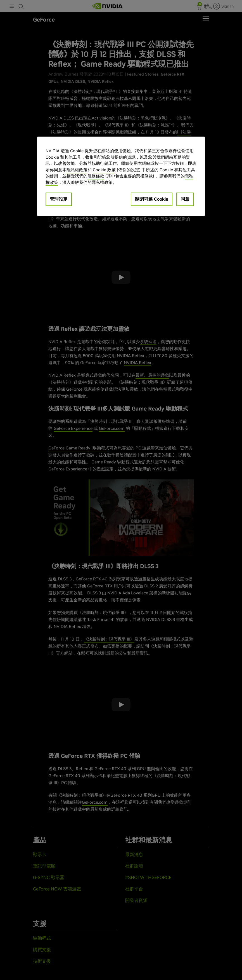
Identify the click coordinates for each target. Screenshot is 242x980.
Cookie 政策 (104, 170)
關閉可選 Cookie (152, 199)
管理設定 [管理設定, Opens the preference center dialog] (59, 199)
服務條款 (96, 176)
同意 (185, 199)
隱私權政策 (77, 170)
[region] (121, 176)
